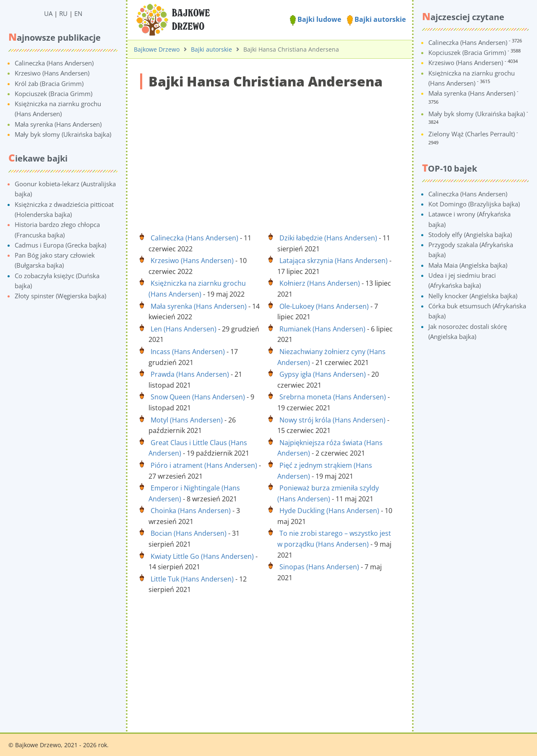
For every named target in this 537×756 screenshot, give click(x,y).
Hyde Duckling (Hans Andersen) (329, 511)
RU (63, 13)
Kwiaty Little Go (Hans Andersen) (202, 556)
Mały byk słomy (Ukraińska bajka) (63, 134)
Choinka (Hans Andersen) (191, 511)
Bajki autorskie (376, 19)
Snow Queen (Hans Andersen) (198, 397)
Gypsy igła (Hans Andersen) (323, 374)
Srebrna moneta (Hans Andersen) (333, 397)
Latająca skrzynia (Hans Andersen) (334, 261)
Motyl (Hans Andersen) (187, 420)
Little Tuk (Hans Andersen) (192, 579)
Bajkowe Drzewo (157, 49)
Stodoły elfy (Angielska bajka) (470, 235)
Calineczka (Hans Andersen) (54, 63)
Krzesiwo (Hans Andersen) (52, 73)
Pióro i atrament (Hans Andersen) (204, 465)
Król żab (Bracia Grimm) (49, 83)
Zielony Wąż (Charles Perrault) (472, 134)
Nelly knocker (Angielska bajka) (473, 296)
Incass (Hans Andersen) (188, 352)
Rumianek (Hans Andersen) (322, 329)
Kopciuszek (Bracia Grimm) (53, 94)
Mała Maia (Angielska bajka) (468, 265)
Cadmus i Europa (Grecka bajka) (60, 245)
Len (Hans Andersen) (184, 329)
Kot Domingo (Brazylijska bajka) (474, 204)
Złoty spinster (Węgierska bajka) (60, 296)
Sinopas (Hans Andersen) (319, 567)
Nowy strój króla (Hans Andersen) (332, 420)
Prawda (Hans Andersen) (190, 374)
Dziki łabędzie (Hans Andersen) (328, 238)
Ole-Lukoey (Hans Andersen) (324, 306)
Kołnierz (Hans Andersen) (320, 283)
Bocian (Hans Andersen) (189, 533)
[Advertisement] (270, 156)
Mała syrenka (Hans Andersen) (58, 124)
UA (48, 13)
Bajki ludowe (315, 19)
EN (78, 13)
